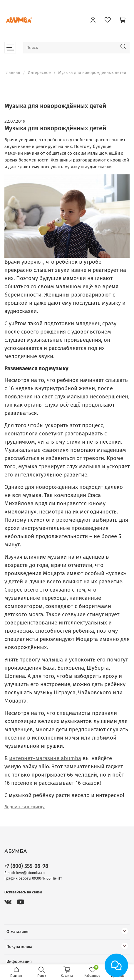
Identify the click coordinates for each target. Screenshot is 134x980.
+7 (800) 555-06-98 (26, 866)
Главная (12, 73)
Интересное (39, 73)
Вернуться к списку (25, 807)
